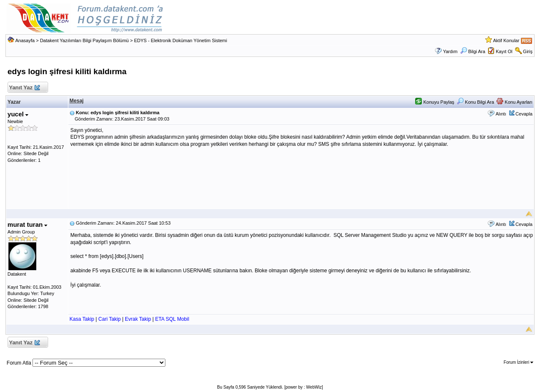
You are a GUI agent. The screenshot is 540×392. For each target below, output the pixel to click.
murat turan (28, 224)
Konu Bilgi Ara (475, 102)
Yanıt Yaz (24, 88)
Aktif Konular (506, 40)
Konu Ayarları (514, 102)
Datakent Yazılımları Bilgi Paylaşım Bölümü (85, 40)
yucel (18, 114)
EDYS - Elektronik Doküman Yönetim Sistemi (181, 40)
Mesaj (77, 101)
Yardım (450, 51)
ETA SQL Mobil (172, 319)
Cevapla (524, 114)
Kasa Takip (82, 319)
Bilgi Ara (473, 51)
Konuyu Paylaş (435, 102)
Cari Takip (109, 319)
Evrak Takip (138, 319)
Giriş (528, 51)
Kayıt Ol (504, 51)
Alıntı (501, 114)
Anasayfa (25, 40)
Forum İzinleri (518, 362)
